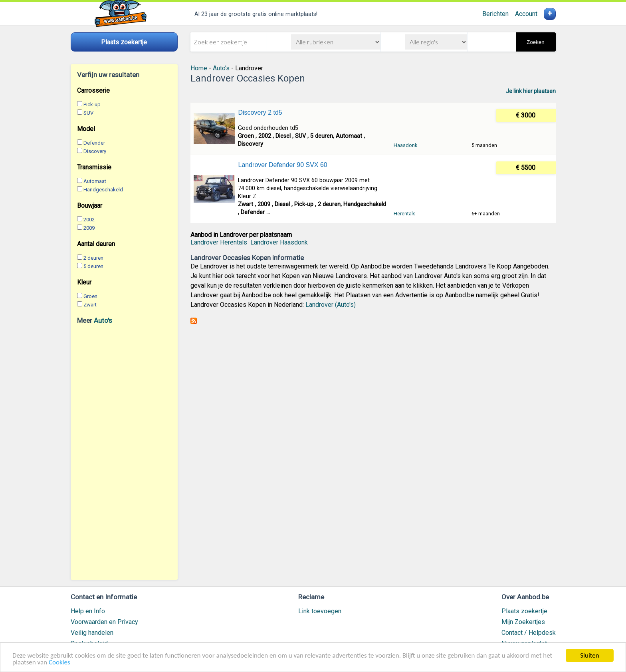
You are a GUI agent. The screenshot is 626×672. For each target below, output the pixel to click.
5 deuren (93, 266)
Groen (90, 296)
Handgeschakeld (103, 190)
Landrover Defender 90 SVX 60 (282, 165)
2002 (89, 220)
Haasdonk (405, 145)
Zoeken (535, 42)
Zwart (90, 305)
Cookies (59, 663)
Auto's (103, 320)
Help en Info (88, 611)
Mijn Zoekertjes (523, 622)
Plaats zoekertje (524, 611)
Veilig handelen (92, 633)
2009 (89, 228)
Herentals (405, 214)
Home (199, 68)
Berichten (495, 14)
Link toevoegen (320, 611)
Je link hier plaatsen (531, 91)
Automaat (95, 181)
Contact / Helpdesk (529, 633)
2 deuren (93, 258)
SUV (88, 113)
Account (526, 14)
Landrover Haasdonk (279, 242)
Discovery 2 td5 (260, 112)
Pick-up (92, 104)
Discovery (95, 151)
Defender (94, 143)
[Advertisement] (124, 452)
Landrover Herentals (219, 242)
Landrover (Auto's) (331, 305)
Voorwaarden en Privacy (104, 622)
